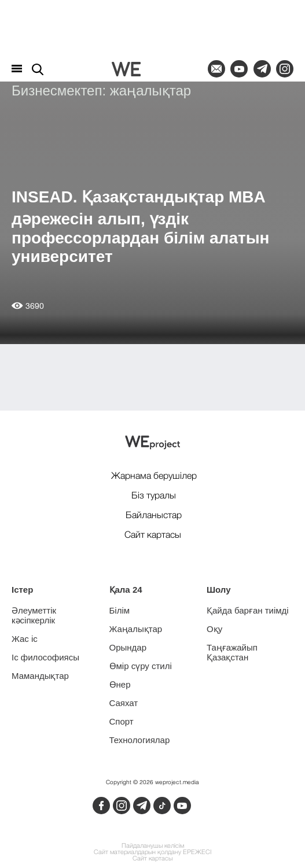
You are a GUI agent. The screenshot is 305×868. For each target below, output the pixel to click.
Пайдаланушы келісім (153, 846)
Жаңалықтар (136, 629)
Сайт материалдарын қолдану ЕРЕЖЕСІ (152, 853)
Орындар (128, 647)
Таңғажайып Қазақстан (232, 652)
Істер (22, 590)
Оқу (214, 629)
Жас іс (25, 639)
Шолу (219, 590)
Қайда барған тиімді (248, 610)
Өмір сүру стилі (141, 666)
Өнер (120, 684)
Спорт (122, 721)
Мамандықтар (40, 676)
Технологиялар (140, 740)
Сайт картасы (152, 859)
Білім (120, 610)
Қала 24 (126, 590)
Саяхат (124, 703)
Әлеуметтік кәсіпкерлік (34, 615)
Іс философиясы (45, 657)
